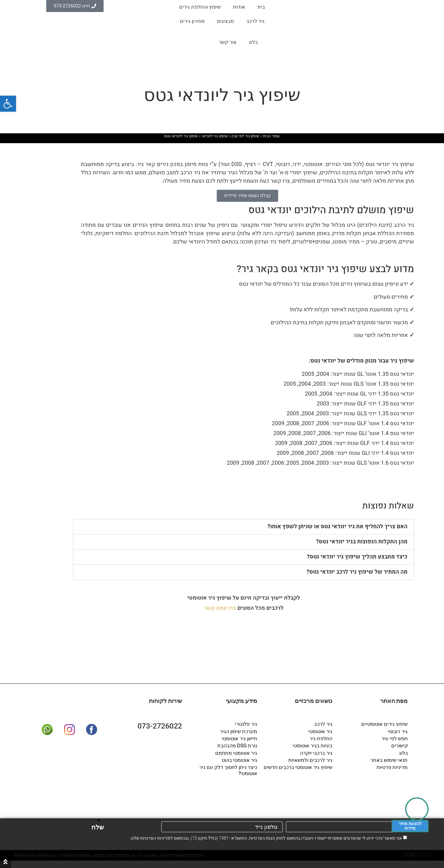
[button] (244, 527)
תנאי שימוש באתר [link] (389, 760)
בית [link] (261, 7)
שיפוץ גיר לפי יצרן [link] (246, 136)
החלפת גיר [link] (321, 738)
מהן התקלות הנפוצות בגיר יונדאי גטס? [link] (362, 542)
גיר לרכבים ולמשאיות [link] (311, 760)
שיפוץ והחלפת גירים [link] (200, 7)
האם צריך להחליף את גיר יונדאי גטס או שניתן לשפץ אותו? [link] (337, 527)
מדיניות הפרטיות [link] (155, 838)
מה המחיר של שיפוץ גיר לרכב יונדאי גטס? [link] (357, 572)
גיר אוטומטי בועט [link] (240, 760)
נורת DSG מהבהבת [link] (238, 745)
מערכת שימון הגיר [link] (239, 731)
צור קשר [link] (228, 42)
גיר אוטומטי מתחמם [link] (236, 752)
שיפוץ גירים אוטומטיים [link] (385, 724)
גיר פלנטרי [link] (246, 724)
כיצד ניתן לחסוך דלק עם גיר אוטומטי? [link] (228, 770)
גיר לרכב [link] (255, 21)
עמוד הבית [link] (271, 136)
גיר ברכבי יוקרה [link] (317, 752)
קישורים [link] (400, 745)
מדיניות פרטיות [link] (392, 767)
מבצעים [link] (226, 21)
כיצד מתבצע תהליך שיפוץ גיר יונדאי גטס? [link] (357, 557)
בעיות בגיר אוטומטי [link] (313, 745)
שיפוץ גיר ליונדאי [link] (215, 136)
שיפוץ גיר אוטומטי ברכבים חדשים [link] (298, 767)
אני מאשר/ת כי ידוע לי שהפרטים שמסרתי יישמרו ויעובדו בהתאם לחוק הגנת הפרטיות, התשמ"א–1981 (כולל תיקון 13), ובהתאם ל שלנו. (266, 838)
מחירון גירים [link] (192, 21)
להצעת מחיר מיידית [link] (410, 826)
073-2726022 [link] (160, 726)
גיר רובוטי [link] (398, 731)
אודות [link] (239, 7)
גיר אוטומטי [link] (321, 731)
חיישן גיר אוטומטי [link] (240, 738)
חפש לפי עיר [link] (395, 738)
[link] (8, 104)
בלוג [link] (253, 42)
